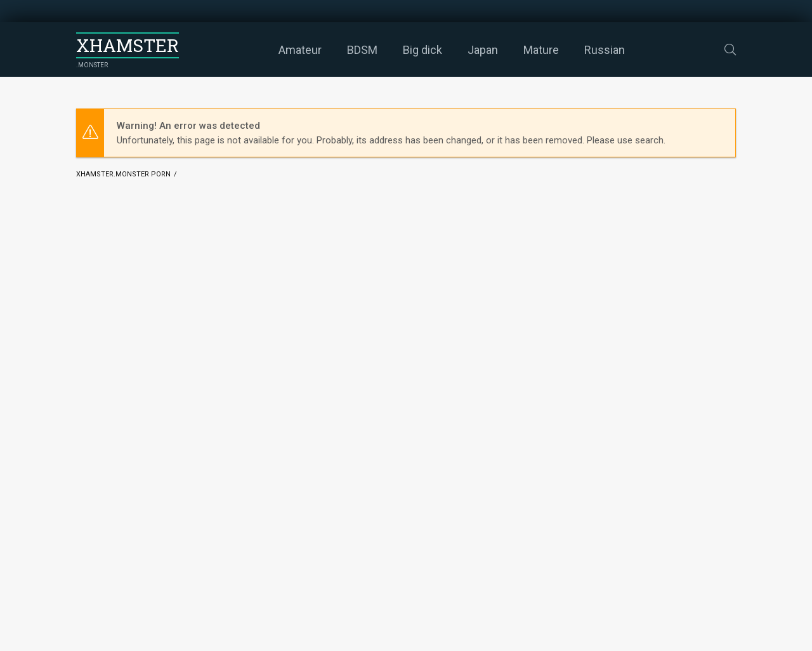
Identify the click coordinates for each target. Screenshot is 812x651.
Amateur (300, 50)
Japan (483, 50)
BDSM (362, 50)
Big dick (422, 50)
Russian (605, 50)
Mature (541, 50)
